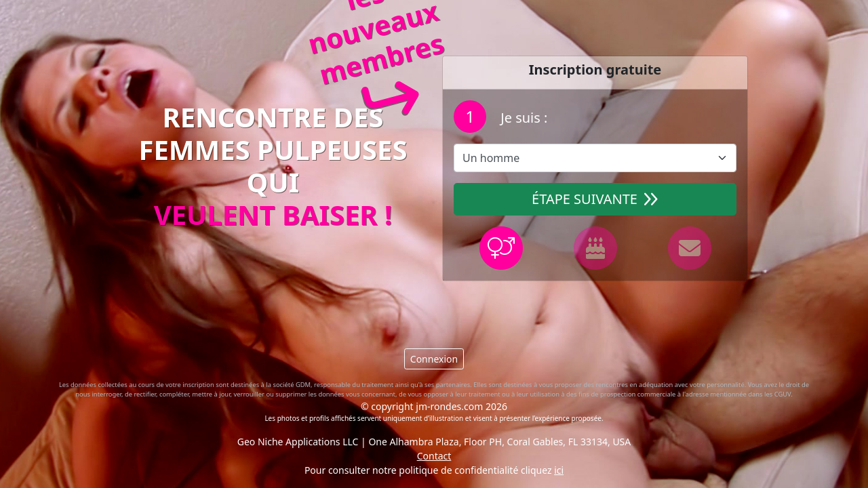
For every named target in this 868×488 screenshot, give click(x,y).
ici (559, 470)
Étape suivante (595, 199)
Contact (434, 456)
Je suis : (522, 118)
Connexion (434, 359)
